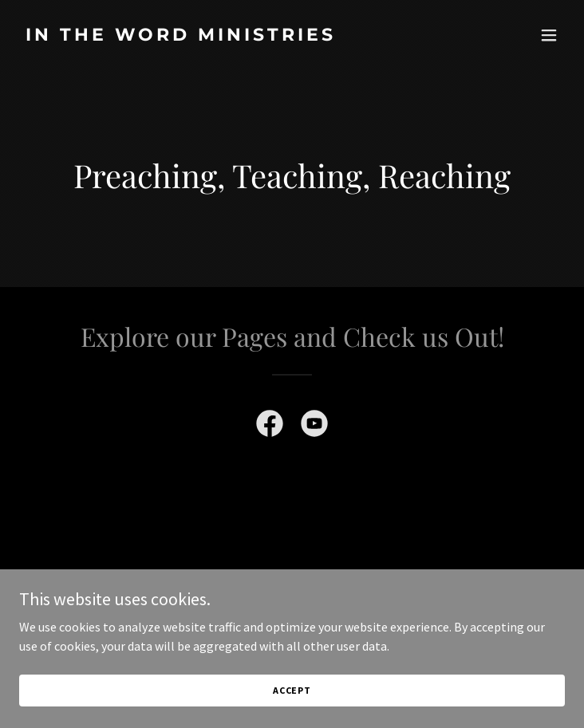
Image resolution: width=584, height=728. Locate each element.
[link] (210, 36)
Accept (292, 690)
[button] (549, 35)
